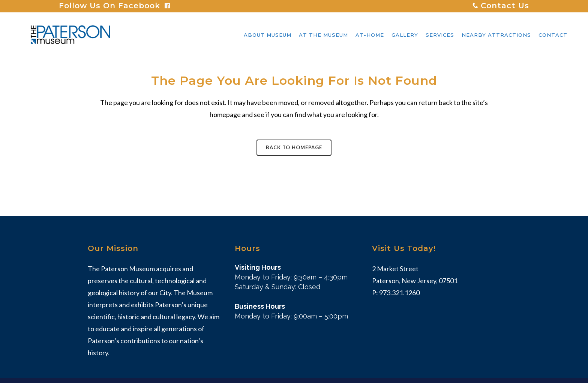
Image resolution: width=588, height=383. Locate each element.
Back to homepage (294, 147)
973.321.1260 (399, 293)
